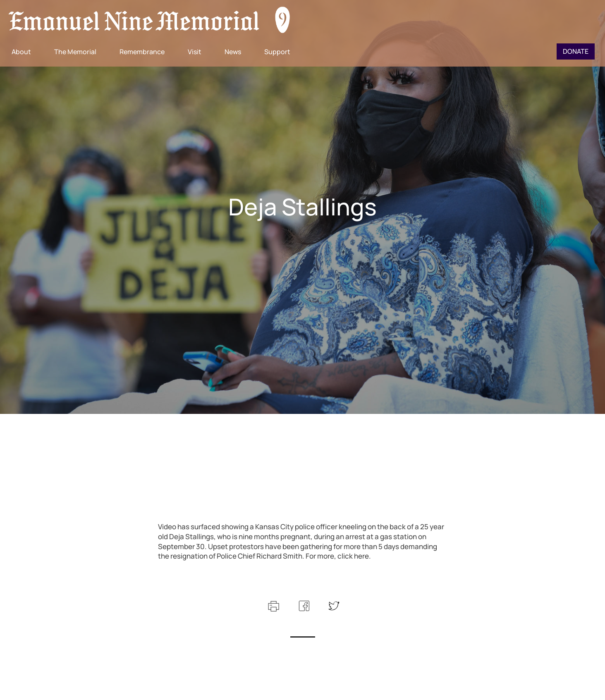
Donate (576, 51)
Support (277, 52)
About (21, 52)
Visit (195, 52)
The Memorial (75, 52)
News (233, 52)
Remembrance (142, 52)
